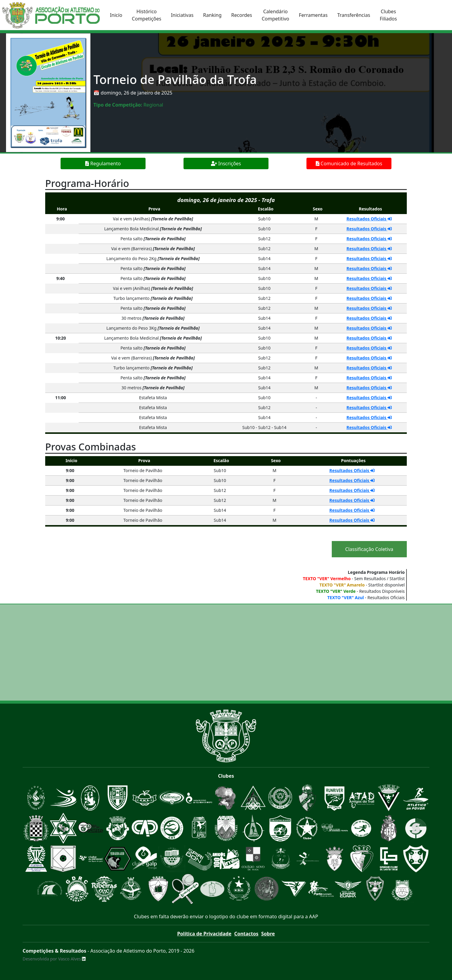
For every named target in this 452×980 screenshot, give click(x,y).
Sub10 (264, 219)
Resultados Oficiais (369, 219)
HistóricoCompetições (147, 15)
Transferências (354, 15)
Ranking (212, 15)
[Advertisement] (226, 652)
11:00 (61, 398)
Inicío (116, 15)
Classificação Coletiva (369, 549)
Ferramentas (313, 15)
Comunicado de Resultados (349, 163)
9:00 (61, 219)
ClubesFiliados (388, 15)
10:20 (61, 338)
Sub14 (264, 258)
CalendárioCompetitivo (275, 15)
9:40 (61, 278)
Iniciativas (182, 15)
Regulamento (103, 163)
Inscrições (226, 163)
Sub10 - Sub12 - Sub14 (264, 427)
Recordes (242, 15)
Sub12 (264, 239)
